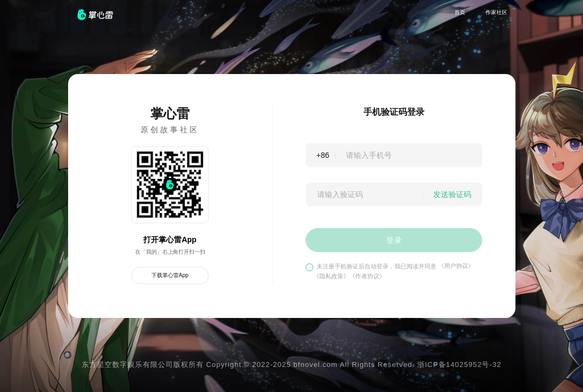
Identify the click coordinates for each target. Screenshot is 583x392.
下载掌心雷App (170, 275)
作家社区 (496, 12)
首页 (460, 12)
